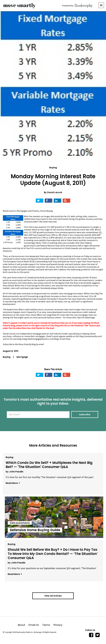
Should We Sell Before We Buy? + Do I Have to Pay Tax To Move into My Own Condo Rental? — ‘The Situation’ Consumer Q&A (52, 553)
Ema (62, 339)
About (23, 625)
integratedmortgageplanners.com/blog (40, 339)
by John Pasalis (14, 471)
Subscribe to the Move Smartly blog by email (23, 344)
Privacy (58, 625)
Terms (48, 625)
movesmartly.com (93, 336)
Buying (53, 168)
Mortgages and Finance (28, 211)
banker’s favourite (59, 299)
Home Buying (47, 211)
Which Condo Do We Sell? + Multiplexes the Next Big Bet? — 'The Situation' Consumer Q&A (52, 464)
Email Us (35, 625)
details (59, 238)
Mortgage (22, 357)
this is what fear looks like (89, 259)
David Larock (55, 192)
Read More (12, 482)
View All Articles (53, 596)
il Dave (67, 339)
